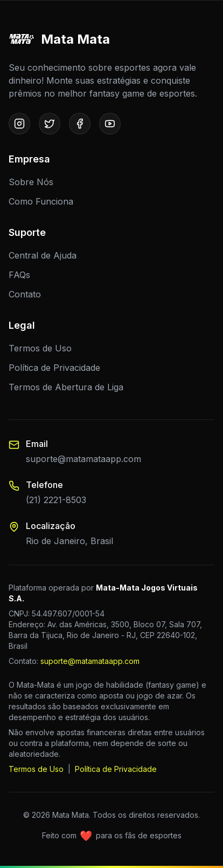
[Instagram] (19, 124)
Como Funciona (41, 201)
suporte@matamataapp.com (83, 459)
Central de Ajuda (43, 255)
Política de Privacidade (54, 368)
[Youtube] (110, 124)
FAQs (19, 275)
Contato (25, 294)
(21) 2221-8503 (56, 500)
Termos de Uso (40, 348)
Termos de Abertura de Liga (66, 387)
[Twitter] (50, 124)
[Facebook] (80, 124)
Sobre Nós (31, 182)
